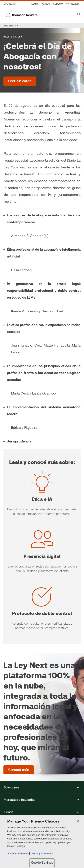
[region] (42, 842)
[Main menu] (70, 15)
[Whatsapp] (73, 4)
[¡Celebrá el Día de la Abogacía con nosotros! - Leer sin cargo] (20, 81)
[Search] (79, 14)
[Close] (78, 821)
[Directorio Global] (10, 4)
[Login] (35, 4)
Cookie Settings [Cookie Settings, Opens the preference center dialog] (42, 863)
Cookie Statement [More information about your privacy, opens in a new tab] (19, 853)
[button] (42, 787)
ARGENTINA (11, 26)
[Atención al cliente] (58, 4)
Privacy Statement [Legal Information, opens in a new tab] (42, 853)
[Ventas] (46, 4)
